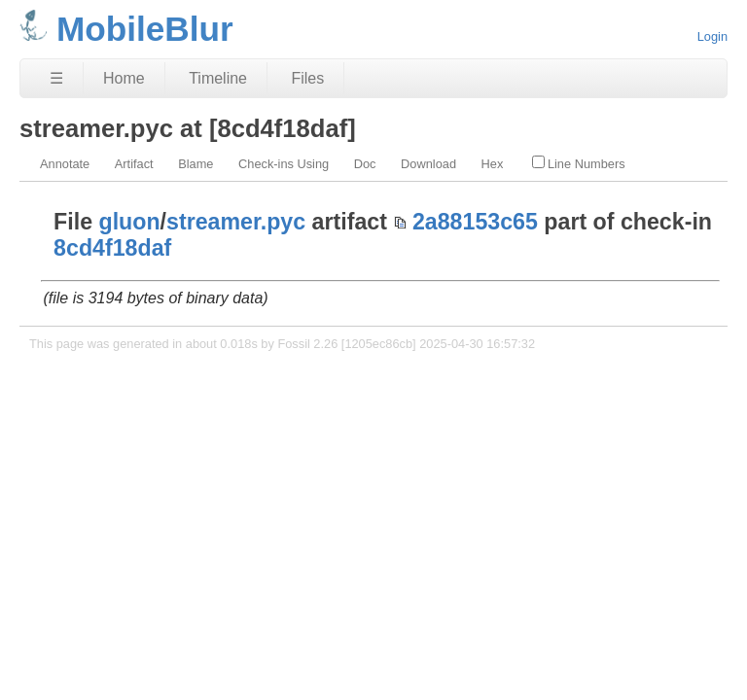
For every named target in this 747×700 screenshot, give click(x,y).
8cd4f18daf (112, 248)
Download (428, 164)
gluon (130, 222)
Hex (493, 164)
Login (712, 36)
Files (307, 78)
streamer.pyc (236, 222)
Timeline (218, 78)
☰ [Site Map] (56, 78)
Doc (365, 164)
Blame (196, 164)
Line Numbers (579, 163)
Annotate (65, 164)
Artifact (134, 164)
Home (124, 78)
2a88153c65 (475, 222)
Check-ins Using (284, 164)
